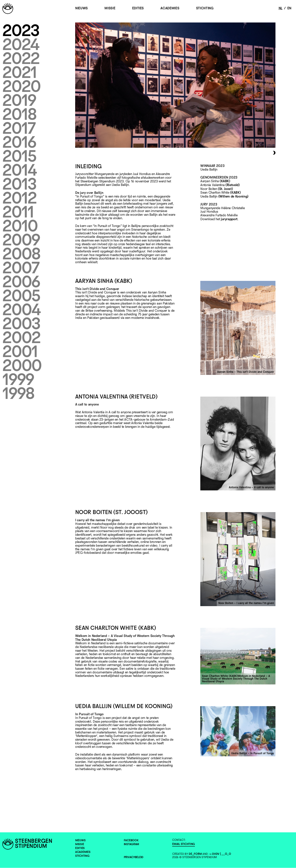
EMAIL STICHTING (184, 844)
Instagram (131, 845)
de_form (195, 854)
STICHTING (205, 8)
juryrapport (229, 219)
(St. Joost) (225, 189)
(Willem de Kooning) (233, 197)
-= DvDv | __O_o (220, 854)
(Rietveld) (233, 185)
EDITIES (138, 8)
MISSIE (110, 8)
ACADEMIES (170, 8)
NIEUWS (81, 8)
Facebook (131, 841)
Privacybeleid (134, 858)
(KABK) (225, 181)
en (289, 8)
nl (281, 8)
